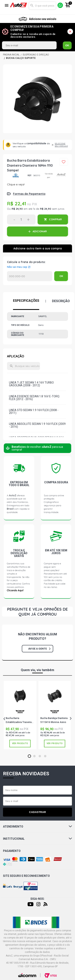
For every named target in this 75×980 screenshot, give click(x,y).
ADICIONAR (40, 231)
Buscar (32, 6)
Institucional (37, 839)
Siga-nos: (37, 899)
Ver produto (20, 743)
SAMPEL (16, 176)
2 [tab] (34, 756)
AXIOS (20, 712)
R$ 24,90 (17, 209)
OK (67, 45)
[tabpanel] (20, 715)
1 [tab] (29, 756)
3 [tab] (40, 756)
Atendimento (37, 827)
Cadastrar (37, 812)
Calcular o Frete (30, 276)
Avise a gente (39, 649)
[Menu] (7, 6)
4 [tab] (45, 756)
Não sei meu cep (17, 267)
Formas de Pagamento (29, 194)
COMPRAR (55, 219)
